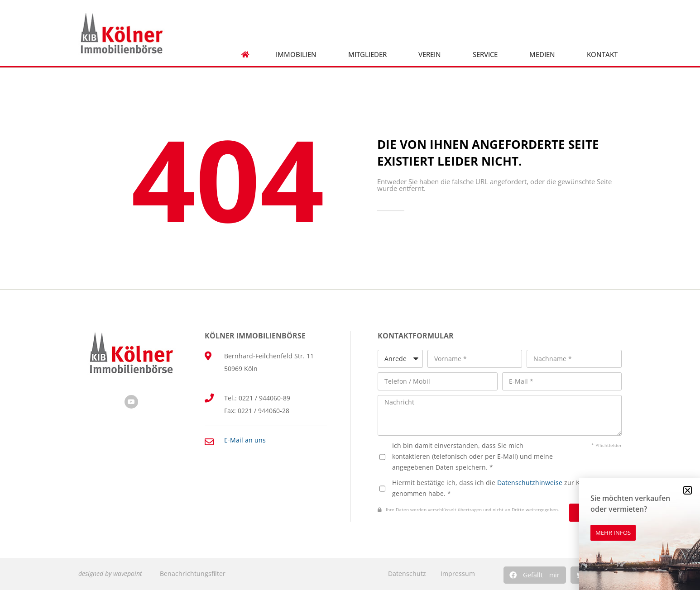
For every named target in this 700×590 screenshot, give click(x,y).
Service (487, 55)
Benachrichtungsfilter (193, 573)
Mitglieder (370, 55)
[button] (535, 575)
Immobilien (298, 55)
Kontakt (604, 55)
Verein (432, 55)
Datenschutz (407, 573)
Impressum (458, 573)
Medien (544, 55)
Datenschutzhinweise (530, 483)
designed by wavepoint (110, 573)
